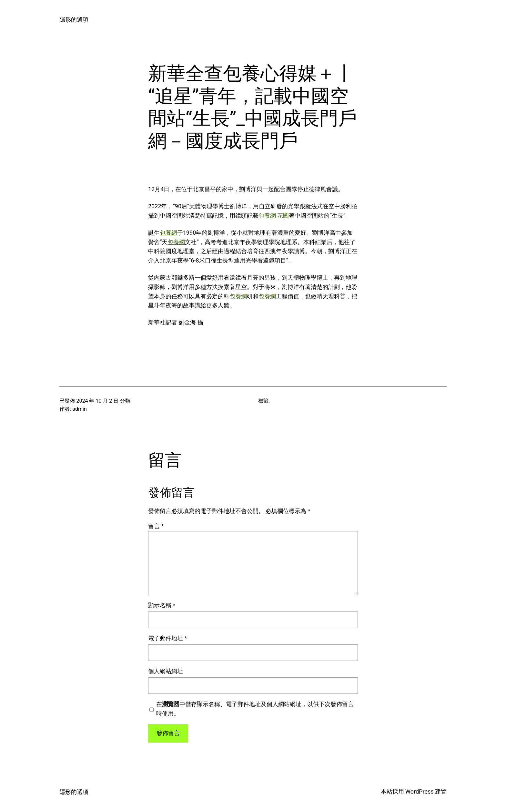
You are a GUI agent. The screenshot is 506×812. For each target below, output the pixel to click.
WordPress (419, 791)
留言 (156, 526)
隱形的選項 (74, 20)
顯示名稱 (162, 605)
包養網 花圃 (274, 216)
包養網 (168, 233)
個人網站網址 (166, 671)
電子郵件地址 (167, 638)
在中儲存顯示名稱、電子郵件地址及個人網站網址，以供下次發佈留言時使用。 (255, 709)
